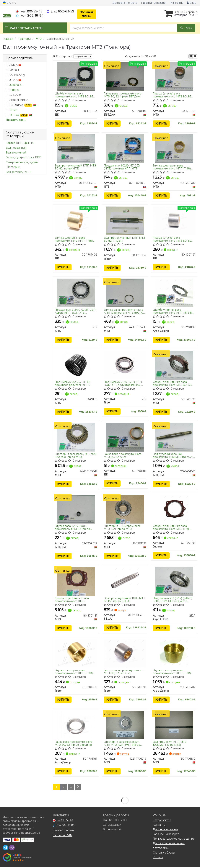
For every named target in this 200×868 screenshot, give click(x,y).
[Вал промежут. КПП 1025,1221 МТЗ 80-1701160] (174, 725)
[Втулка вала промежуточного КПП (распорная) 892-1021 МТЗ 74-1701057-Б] (125, 293)
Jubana (16, 85)
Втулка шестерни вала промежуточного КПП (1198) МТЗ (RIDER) (74, 672)
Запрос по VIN (62, 836)
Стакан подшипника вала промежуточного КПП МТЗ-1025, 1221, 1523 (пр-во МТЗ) (76, 600)
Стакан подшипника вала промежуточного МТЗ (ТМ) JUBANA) (171, 528)
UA (7, 3)
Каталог (158, 858)
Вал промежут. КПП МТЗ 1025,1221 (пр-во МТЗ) (170, 744)
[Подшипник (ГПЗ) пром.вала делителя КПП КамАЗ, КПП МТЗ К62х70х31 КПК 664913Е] (76, 365)
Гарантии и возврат (166, 835)
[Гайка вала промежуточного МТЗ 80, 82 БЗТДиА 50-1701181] (125, 76)
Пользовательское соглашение (174, 840)
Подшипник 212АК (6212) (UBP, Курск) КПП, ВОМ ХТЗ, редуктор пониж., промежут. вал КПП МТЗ (75, 312)
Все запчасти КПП (18, 172)
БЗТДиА (21, 105)
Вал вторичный (16, 153)
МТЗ (21, 115)
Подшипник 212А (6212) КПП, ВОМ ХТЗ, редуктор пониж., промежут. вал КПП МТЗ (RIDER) (123, 384)
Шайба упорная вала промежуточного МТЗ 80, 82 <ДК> (74, 95)
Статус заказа (162, 821)
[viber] (12, 849)
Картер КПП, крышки (20, 143)
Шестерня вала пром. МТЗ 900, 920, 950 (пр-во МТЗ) (76, 456)
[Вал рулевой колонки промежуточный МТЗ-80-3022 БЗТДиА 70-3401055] (174, 437)
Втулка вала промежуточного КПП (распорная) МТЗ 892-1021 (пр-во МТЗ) (125, 312)
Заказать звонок (64, 831)
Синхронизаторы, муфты (22, 162)
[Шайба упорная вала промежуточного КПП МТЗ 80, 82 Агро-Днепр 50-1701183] (174, 293)
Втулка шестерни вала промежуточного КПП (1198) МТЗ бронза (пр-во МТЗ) (172, 167)
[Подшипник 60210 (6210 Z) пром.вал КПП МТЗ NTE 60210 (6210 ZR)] (125, 149)
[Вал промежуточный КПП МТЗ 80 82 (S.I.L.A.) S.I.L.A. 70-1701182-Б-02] (125, 582)
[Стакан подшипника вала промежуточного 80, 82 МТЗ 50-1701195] (174, 365)
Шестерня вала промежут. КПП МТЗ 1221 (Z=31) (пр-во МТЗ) (122, 744)
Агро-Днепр (17, 100)
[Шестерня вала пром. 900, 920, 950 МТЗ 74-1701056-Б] (76, 437)
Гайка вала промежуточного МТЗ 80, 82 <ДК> (123, 456)
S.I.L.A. (14, 95)
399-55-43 (29, 11)
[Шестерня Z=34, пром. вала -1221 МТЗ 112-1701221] (125, 509)
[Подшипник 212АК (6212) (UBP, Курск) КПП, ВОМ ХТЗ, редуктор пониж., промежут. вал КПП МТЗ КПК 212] (76, 293)
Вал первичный (16, 148)
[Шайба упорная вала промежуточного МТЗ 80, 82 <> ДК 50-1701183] (76, 76)
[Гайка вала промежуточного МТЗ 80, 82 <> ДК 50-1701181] (125, 437)
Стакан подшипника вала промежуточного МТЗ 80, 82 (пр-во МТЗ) (172, 384)
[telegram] (6, 849)
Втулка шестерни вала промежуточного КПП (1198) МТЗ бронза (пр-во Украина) (172, 672)
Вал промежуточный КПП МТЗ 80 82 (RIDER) (124, 239)
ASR (14, 65)
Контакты (177, 3)
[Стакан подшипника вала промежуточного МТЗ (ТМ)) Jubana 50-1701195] (174, 509)
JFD (14, 80)
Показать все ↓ (16, 120)
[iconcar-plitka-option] (191, 56)
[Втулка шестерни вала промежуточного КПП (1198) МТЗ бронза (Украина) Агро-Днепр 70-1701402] (174, 654)
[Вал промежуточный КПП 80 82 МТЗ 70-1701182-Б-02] (76, 149)
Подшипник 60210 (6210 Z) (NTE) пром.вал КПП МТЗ (122, 167)
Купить (63, 124)
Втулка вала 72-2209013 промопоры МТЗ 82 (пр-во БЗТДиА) (72, 528)
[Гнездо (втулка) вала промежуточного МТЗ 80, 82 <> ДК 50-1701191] (174, 221)
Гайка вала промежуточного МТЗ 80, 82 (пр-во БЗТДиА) (123, 95)
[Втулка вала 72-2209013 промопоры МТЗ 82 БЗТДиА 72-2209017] (76, 509)
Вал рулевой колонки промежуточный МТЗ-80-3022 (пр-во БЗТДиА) (173, 456)
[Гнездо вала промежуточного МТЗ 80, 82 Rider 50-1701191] (125, 653)
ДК (13, 110)
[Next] (78, 788)
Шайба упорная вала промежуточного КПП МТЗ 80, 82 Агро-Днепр (174, 312)
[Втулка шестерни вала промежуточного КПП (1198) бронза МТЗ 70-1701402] (174, 149)
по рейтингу (83, 56)
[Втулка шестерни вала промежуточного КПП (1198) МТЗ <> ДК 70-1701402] (76, 221)
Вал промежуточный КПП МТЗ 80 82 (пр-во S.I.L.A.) (124, 600)
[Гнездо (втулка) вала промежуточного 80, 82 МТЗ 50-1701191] (174, 76)
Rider (14, 90)
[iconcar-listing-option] (195, 56)
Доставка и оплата (125, 3)
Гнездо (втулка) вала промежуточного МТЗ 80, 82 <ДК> (172, 239)
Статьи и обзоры (164, 854)
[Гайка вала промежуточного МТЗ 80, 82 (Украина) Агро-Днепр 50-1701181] (76, 725)
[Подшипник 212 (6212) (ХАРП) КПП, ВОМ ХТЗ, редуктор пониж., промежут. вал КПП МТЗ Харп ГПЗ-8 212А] (174, 582)
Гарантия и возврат (154, 3)
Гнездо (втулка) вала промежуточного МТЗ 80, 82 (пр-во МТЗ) (172, 95)
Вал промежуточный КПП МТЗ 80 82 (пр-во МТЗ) (75, 167)
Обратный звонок (87, 14)
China (13, 70)
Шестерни (13, 167)
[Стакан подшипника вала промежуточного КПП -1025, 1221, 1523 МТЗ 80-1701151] (76, 582)
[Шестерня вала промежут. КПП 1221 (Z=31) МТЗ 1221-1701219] (125, 725)
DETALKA (15, 75)
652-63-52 (60, 11)
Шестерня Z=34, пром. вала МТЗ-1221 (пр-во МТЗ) (122, 528)
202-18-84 (30, 15)
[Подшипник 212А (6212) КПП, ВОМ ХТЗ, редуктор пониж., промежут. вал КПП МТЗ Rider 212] (125, 365)
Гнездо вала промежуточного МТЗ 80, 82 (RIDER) (123, 672)
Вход (192, 3)
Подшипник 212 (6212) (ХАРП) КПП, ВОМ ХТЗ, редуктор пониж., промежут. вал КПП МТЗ (173, 600)
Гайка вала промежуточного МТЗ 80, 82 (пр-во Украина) (74, 744)
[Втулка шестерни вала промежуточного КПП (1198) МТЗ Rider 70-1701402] (76, 653)
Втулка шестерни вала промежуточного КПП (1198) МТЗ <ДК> (74, 239)
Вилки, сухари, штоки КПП (24, 157)
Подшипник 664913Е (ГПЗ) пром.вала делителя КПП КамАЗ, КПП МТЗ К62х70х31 (73, 384)
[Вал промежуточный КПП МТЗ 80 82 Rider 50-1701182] (125, 221)
